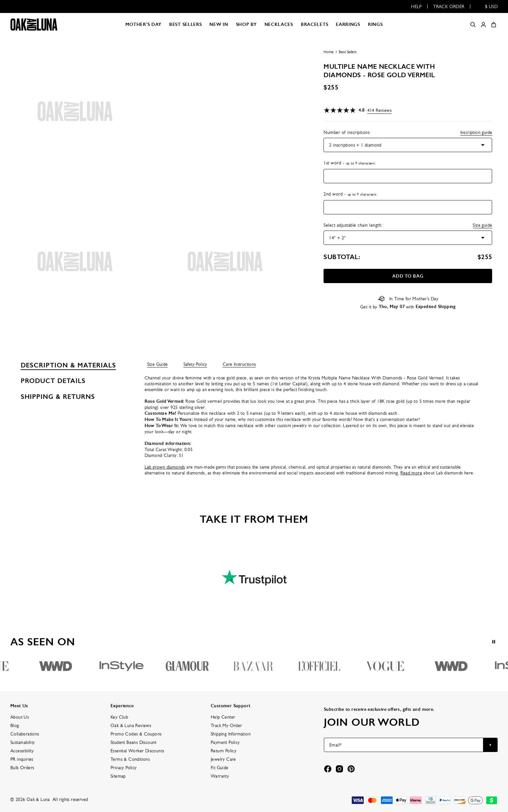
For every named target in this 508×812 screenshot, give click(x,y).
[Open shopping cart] (494, 25)
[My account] (483, 25)
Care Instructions (239, 364)
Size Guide (158, 364)
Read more (411, 473)
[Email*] (404, 745)
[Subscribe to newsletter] (490, 745)
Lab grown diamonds (165, 467)
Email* (335, 745)
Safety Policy (195, 364)
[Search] (473, 25)
